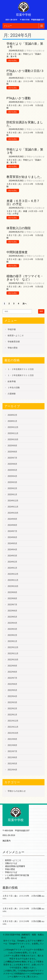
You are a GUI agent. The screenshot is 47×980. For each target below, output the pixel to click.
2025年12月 (13, 427)
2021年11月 (13, 727)
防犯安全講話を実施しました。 (25, 124)
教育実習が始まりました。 (25, 177)
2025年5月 (12, 470)
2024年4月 (12, 550)
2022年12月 (13, 647)
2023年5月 (12, 617)
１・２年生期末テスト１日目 (21, 375)
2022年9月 (12, 666)
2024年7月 (12, 531)
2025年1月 (12, 494)
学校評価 (12, 329)
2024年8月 (12, 525)
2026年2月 (12, 415)
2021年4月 (12, 770)
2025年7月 (12, 458)
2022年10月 (13, 660)
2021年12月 (13, 721)
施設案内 (7, 841)
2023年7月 (12, 605)
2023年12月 (13, 574)
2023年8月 (12, 598)
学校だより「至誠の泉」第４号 (25, 45)
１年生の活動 (14, 388)
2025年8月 (12, 452)
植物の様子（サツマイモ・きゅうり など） (25, 278)
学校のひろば (11, 872)
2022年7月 (12, 678)
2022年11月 (13, 653)
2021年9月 (12, 739)
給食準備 (12, 381)
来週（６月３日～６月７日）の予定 (23, 203)
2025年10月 (13, 439)
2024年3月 (12, 556)
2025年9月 (12, 446)
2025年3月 (12, 482)
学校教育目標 (14, 342)
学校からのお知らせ (35, 51)
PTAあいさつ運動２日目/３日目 (25, 73)
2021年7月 (12, 751)
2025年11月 (13, 433)
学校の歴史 (13, 348)
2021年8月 (12, 745)
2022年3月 (12, 702)
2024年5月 (12, 543)
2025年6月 (12, 464)
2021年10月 (13, 733)
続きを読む (13, 60)
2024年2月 (12, 562)
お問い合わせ (11, 878)
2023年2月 (12, 635)
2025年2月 (12, 488)
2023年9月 (12, 592)
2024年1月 (12, 568)
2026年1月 (12, 421)
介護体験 (12, 394)
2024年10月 (13, 513)
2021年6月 (12, 757)
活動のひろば (11, 863)
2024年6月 (12, 537)
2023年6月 (12, 611)
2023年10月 (13, 586)
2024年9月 (12, 519)
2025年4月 (12, 476)
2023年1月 (12, 641)
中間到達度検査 (17, 252)
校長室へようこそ (16, 336)
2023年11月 (13, 580)
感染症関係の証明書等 (15, 866)
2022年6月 (12, 684)
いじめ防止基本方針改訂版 (17, 875)
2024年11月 (13, 507)
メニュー (8, 26)
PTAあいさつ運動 (19, 98)
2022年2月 (12, 709)
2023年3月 (12, 629)
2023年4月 (12, 623)
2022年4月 (12, 696)
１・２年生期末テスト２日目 (21, 369)
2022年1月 (12, 715)
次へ (25, 304)
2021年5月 (12, 764)
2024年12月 (13, 501)
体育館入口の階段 (19, 228)
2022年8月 (12, 672)
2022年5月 (12, 690)
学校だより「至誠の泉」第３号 (25, 151)
